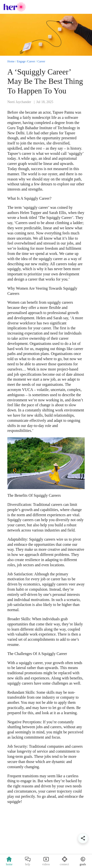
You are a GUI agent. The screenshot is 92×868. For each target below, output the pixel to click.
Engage (21, 61)
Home (11, 61)
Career (31, 61)
